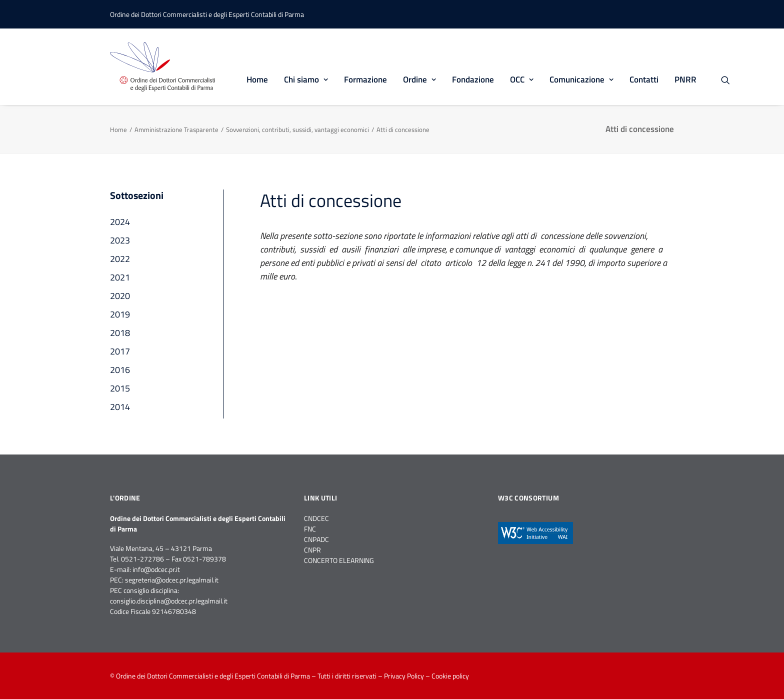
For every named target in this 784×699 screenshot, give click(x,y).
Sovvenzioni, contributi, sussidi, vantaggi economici (297, 129)
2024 (120, 222)
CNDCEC (316, 518)
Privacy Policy (404, 676)
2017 (120, 351)
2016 (120, 370)
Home (257, 79)
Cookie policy (450, 676)
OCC (522, 79)
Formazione (365, 79)
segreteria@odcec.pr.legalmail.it (172, 580)
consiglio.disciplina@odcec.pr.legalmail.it (169, 601)
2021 (120, 277)
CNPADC (316, 539)
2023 (120, 240)
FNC (310, 529)
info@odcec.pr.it (156, 569)
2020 (120, 296)
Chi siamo (306, 79)
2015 (120, 388)
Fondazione (473, 79)
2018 (120, 333)
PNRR (685, 79)
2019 (120, 314)
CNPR (312, 550)
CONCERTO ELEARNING (339, 560)
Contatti (644, 79)
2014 (120, 407)
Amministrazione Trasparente (176, 129)
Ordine (419, 79)
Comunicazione (581, 79)
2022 (120, 259)
